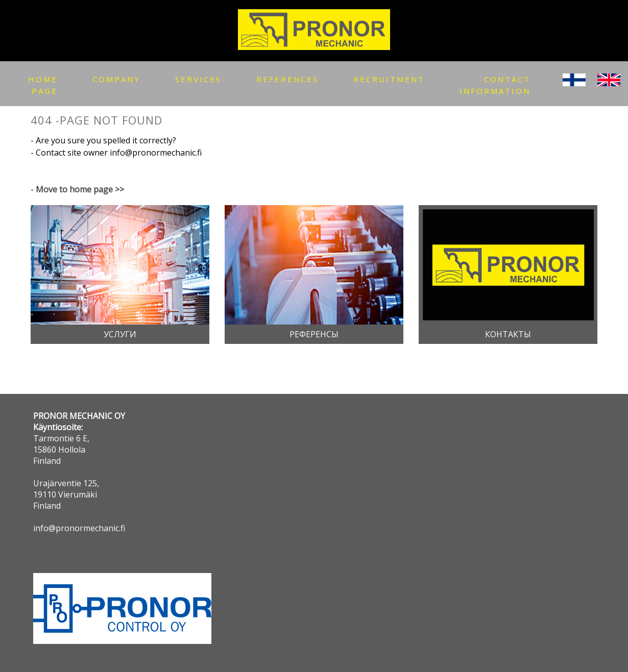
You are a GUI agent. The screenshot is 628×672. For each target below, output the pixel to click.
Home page (43, 85)
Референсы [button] (314, 334)
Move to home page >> (80, 189)
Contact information (495, 85)
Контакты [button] (508, 334)
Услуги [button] (120, 334)
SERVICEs (198, 79)
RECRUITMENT (389, 79)
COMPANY (116, 79)
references (287, 79)
